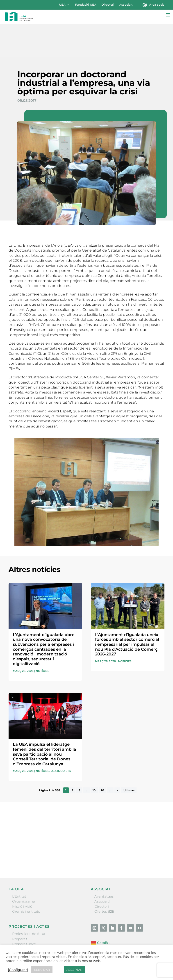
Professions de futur (29, 901)
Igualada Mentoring (29, 927)
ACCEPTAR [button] (74, 970)
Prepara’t (20, 906)
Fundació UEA (86, 5)
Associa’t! (126, 5)
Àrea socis (157, 5)
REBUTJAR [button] (42, 970)
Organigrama (24, 869)
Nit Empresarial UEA (29, 916)
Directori (108, 5)
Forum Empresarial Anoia (34, 921)
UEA (62, 5)
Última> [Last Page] (129, 758)
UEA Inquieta (61, 738)
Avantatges (104, 864)
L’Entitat (19, 864)
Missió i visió (22, 874)
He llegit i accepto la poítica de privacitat (39, 818)
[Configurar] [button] (18, 970)
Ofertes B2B (104, 879)
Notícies (43, 638)
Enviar (154, 827)
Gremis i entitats (26, 879)
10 (94, 758)
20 (102, 758)
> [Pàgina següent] (117, 758)
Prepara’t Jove (24, 911)
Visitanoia (20, 931)
